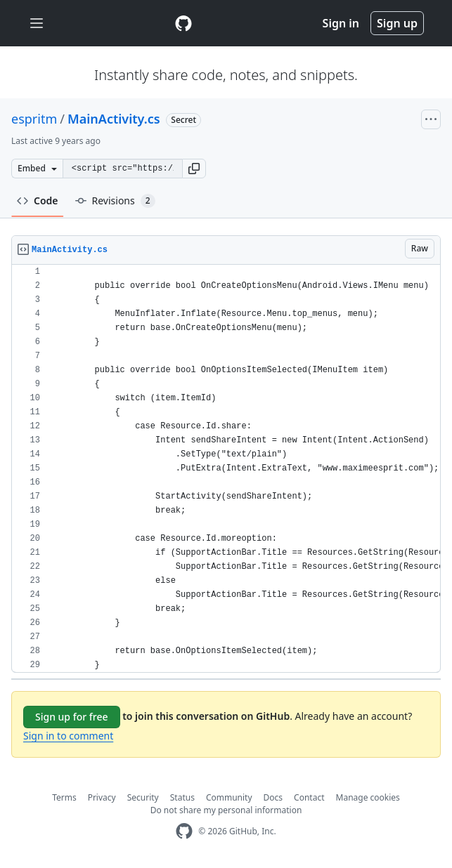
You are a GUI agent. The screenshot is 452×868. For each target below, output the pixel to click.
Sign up (397, 23)
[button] (194, 169)
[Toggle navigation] (37, 24)
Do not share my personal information (226, 810)
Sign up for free (72, 717)
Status (182, 797)
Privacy (102, 797)
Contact (309, 797)
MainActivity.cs (114, 119)
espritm (34, 119)
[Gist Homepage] (183, 23)
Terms (64, 797)
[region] (226, 469)
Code (38, 200)
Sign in (341, 23)
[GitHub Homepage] (184, 831)
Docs (273, 797)
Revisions (115, 201)
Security (143, 797)
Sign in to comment (68, 736)
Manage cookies (368, 797)
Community (229, 797)
